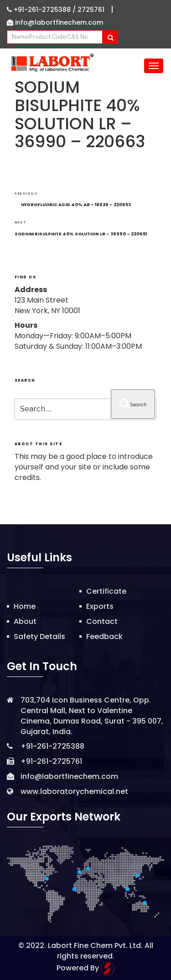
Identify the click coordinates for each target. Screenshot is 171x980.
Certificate (106, 591)
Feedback (104, 636)
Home (25, 606)
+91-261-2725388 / (42, 10)
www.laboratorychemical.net (74, 791)
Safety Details (39, 636)
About (25, 621)
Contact (102, 621)
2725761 (91, 10)
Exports (100, 606)
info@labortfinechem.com (55, 22)
